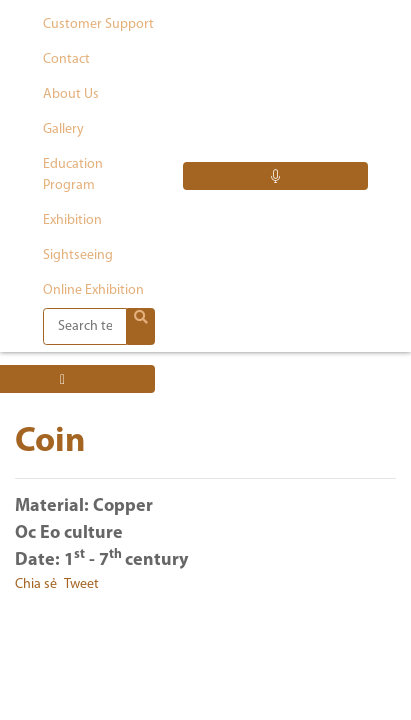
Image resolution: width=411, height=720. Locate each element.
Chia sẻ (36, 584)
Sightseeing (78, 255)
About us (71, 94)
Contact (66, 59)
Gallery (63, 129)
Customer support (98, 24)
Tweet (81, 584)
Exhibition (72, 220)
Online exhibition (93, 290)
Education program (73, 175)
